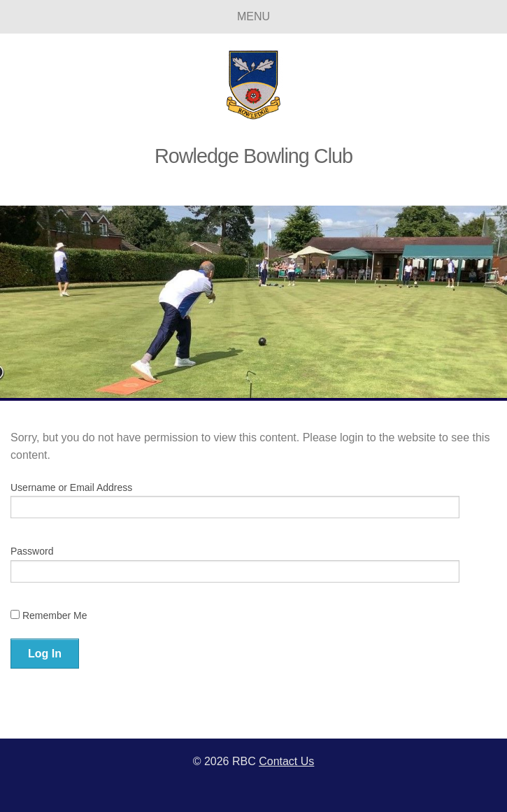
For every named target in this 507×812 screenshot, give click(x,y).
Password (32, 551)
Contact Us (286, 761)
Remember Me (49, 615)
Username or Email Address (71, 487)
